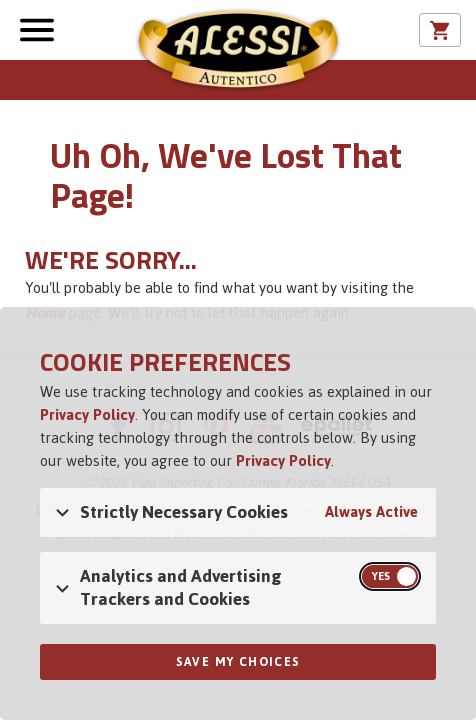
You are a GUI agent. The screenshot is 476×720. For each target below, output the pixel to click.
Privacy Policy (87, 414)
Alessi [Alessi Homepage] (238, 52)
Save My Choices (238, 662)
